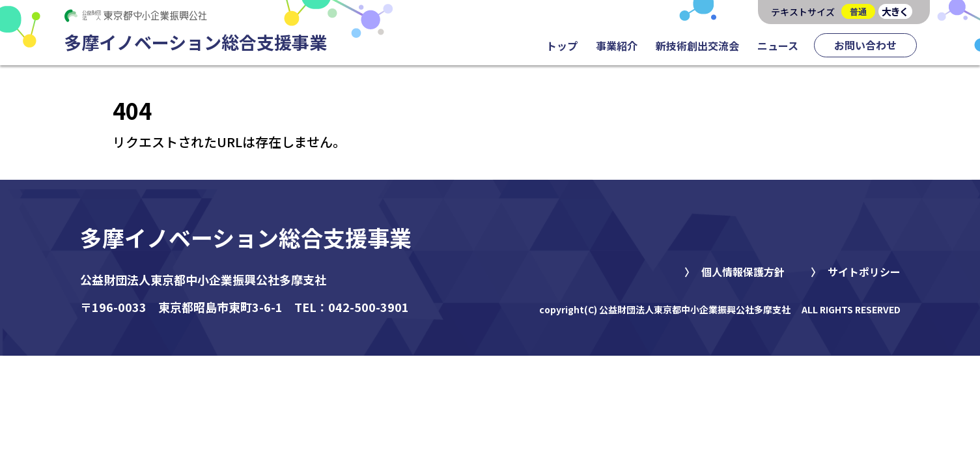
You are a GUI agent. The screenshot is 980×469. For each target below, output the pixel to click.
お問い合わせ (865, 45)
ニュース (778, 46)
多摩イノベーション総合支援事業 (246, 237)
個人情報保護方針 (743, 272)
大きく (895, 11)
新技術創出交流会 (697, 46)
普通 (858, 11)
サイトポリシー (864, 272)
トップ (562, 46)
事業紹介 (617, 46)
